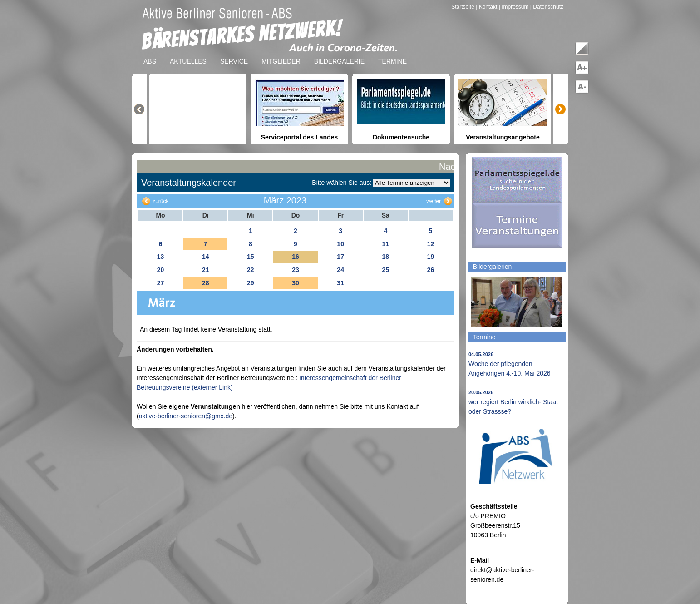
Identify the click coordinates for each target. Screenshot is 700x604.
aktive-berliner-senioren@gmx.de (186, 416)
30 (296, 283)
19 (431, 257)
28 (206, 283)
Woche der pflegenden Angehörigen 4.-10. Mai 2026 (510, 364)
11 (385, 244)
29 (251, 283)
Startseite (463, 7)
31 (340, 283)
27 (161, 283)
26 (431, 270)
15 (251, 257)
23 (296, 270)
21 (206, 270)
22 (251, 270)
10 (340, 244)
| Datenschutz (547, 7)
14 (206, 257)
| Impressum (514, 7)
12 (431, 244)
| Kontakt (487, 7)
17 (340, 257)
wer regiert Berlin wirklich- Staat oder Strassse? (513, 402)
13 (161, 257)
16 (296, 257)
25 (385, 270)
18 (385, 257)
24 (340, 270)
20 (161, 270)
